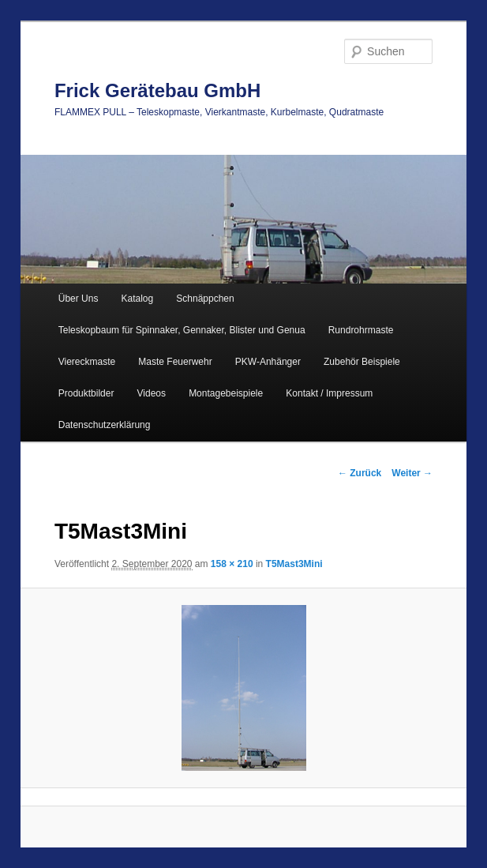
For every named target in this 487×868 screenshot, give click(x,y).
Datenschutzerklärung (105, 425)
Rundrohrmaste (361, 330)
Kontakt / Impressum (329, 393)
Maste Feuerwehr (175, 362)
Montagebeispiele (226, 393)
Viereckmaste (87, 362)
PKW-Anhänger (268, 362)
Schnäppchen (205, 299)
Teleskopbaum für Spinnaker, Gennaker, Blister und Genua (182, 330)
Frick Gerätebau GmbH (157, 90)
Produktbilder (86, 393)
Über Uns (79, 299)
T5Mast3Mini (294, 564)
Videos (152, 393)
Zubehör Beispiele (362, 362)
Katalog (138, 299)
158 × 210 (232, 564)
